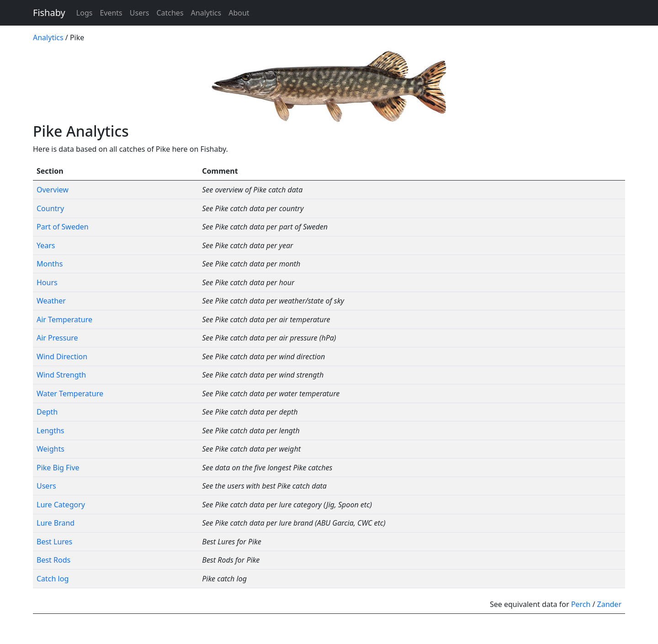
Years (46, 245)
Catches (170, 13)
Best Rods (53, 560)
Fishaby (49, 13)
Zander (610, 604)
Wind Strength (61, 375)
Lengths (50, 431)
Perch (581, 604)
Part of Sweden (63, 227)
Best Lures (54, 542)
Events (111, 13)
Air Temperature (64, 319)
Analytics (206, 13)
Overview (53, 190)
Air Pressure (57, 338)
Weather (51, 301)
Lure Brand (56, 523)
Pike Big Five (58, 468)
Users (140, 13)
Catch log (53, 579)
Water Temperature (70, 394)
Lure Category (61, 505)
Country (50, 208)
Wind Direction (62, 357)
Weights (50, 449)
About (239, 13)
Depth (47, 412)
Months (50, 264)
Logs (85, 13)
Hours (47, 282)
